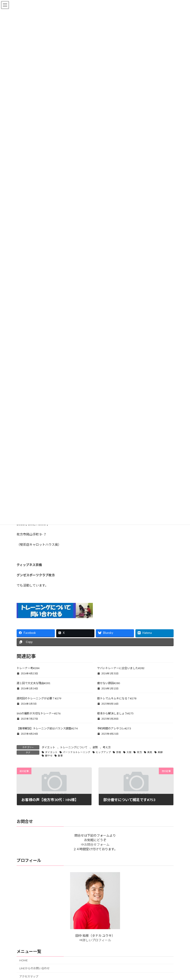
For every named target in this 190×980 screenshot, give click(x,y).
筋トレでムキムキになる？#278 (117, 698)
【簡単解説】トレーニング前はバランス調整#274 (47, 728)
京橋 (119, 752)
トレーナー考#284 (28, 668)
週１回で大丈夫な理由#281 (33, 683)
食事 (60, 756)
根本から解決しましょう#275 (115, 713)
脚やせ (49, 756)
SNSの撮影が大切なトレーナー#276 (39, 713)
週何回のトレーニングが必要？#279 (39, 698)
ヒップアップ (103, 752)
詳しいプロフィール (97, 940)
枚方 (139, 752)
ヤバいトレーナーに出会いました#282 (121, 668)
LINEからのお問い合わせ (34, 968)
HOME (24, 960)
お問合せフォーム (97, 844)
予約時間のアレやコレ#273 (114, 728)
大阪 (129, 752)
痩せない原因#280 (109, 683)
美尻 (150, 752)
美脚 (160, 752)
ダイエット (48, 747)
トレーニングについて (74, 747)
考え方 (107, 747)
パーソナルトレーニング (77, 752)
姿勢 (95, 747)
